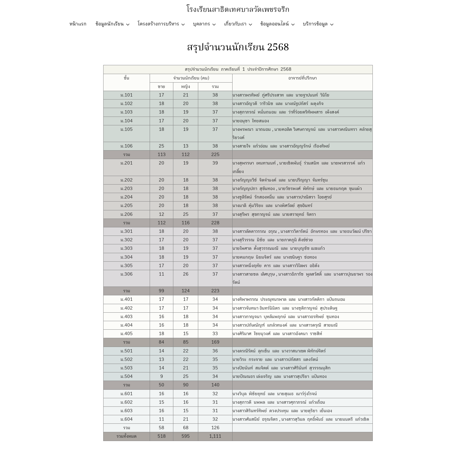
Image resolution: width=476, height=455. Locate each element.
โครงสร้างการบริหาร (158, 24)
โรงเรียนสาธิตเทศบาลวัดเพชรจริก (238, 10)
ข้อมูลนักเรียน (110, 24)
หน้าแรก (78, 24)
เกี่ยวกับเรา (235, 24)
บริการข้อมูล (315, 24)
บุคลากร (202, 24)
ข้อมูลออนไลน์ (275, 24)
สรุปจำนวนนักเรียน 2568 (238, 48)
